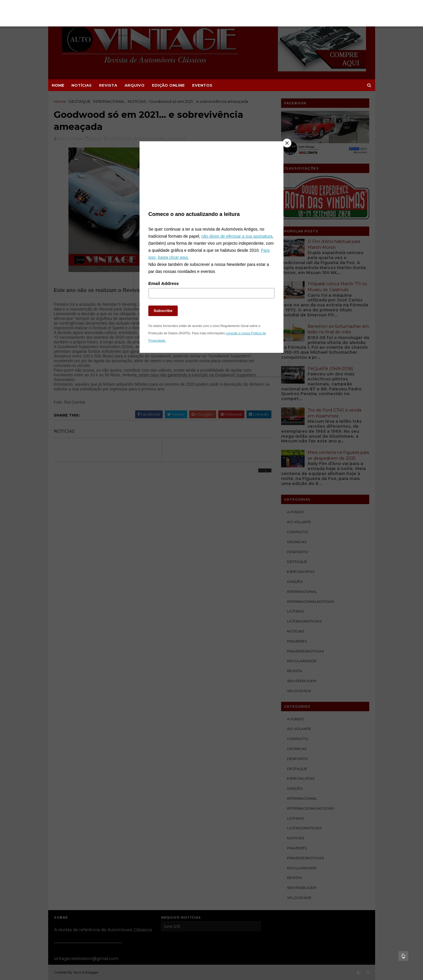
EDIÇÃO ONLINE (168, 85)
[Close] (282, 148)
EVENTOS (202, 85)
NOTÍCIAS (82, 85)
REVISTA (108, 85)
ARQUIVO (135, 85)
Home (58, 85)
